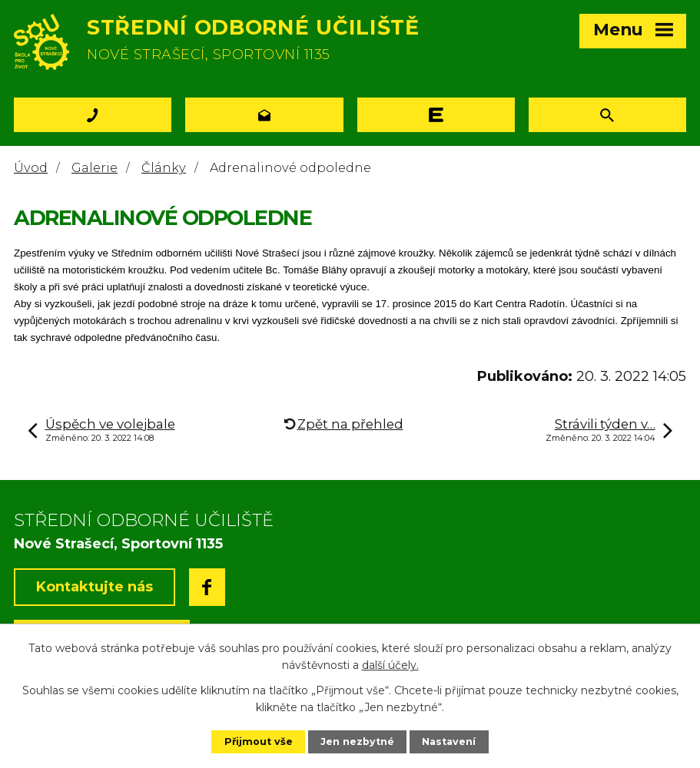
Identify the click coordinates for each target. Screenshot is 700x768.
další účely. (390, 665)
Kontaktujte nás (95, 587)
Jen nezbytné (357, 742)
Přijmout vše (259, 742)
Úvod (31, 167)
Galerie (95, 167)
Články (164, 167)
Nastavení (449, 742)
